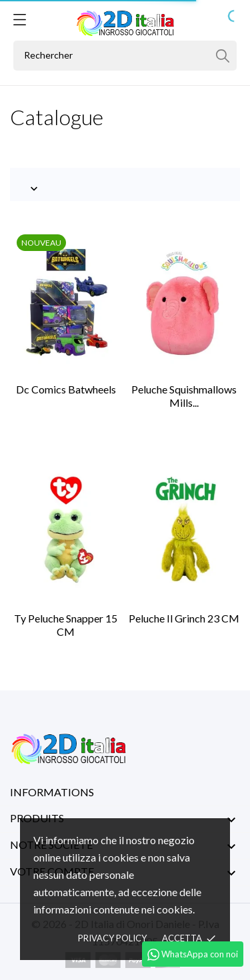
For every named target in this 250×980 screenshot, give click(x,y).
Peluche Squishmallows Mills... (184, 396)
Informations (52, 792)
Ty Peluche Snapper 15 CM (66, 625)
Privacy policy (112, 938)
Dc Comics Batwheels (66, 389)
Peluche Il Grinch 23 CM (184, 618)
